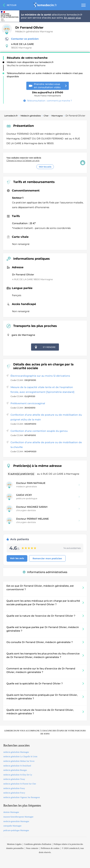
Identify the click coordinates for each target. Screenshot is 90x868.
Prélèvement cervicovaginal (28, 403)
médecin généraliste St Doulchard (17, 766)
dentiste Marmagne (11, 812)
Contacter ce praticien (22, 39)
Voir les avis (45, 167)
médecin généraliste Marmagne (16, 752)
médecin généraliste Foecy (14, 793)
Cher (46, 116)
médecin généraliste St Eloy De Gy (18, 775)
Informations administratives (45, 572)
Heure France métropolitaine (48, 93)
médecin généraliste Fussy (14, 788)
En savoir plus (72, 18)
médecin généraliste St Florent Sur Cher (20, 784)
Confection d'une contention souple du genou (39, 431)
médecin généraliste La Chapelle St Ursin (20, 757)
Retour (12, 5)
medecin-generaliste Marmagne (16, 821)
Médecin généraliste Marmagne (34, 31)
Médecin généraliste (31, 116)
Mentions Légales (14, 844)
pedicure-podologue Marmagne (16, 830)
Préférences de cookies (50, 848)
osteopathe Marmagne (12, 826)
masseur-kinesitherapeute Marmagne (18, 817)
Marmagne (57, 116)
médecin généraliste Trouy (14, 779)
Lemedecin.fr (11, 116)
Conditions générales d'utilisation (38, 844)
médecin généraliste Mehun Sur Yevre (19, 761)
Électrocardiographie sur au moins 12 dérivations (40, 376)
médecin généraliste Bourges (15, 770)
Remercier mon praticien (47, 558)
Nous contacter (32, 848)
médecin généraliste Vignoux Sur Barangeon (22, 797)
